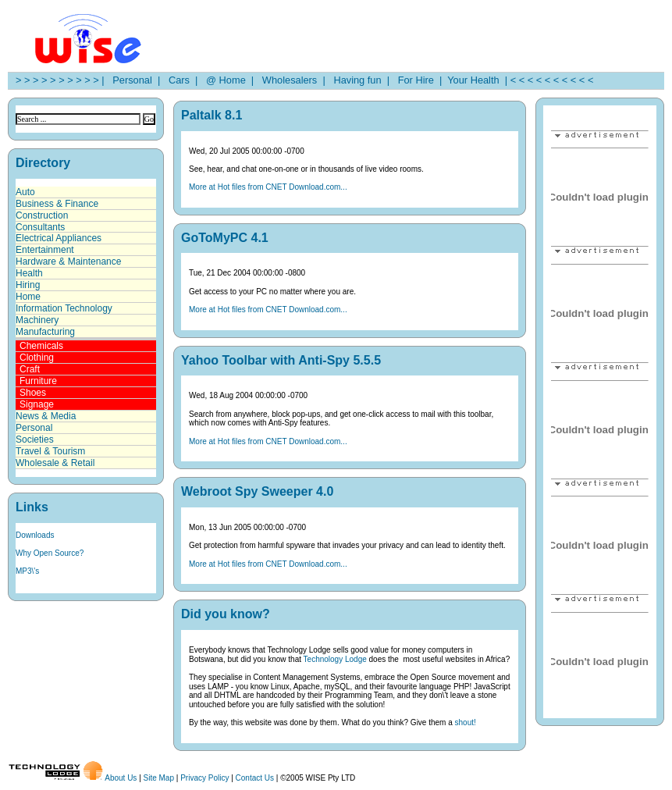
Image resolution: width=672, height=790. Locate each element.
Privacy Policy (204, 778)
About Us (121, 778)
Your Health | (476, 80)
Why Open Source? (50, 553)
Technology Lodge (335, 659)
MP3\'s (27, 571)
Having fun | (359, 80)
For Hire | (418, 80)
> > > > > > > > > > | (60, 80)
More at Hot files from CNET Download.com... (268, 187)
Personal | (133, 80)
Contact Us (255, 778)
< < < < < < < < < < (552, 80)
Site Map (159, 778)
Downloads (35, 535)
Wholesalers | (291, 80)
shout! (466, 722)
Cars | (181, 80)
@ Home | (227, 80)
